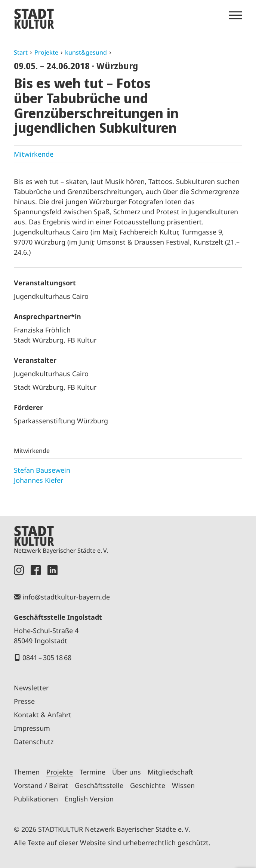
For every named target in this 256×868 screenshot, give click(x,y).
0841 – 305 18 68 (47, 657)
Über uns (127, 772)
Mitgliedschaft (170, 772)
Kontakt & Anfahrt (43, 715)
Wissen (183, 785)
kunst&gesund (86, 52)
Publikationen (36, 799)
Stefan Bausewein (42, 470)
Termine (92, 772)
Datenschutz (34, 742)
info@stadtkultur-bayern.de (66, 597)
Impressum (32, 728)
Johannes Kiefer (38, 480)
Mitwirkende (34, 154)
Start (21, 52)
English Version (89, 799)
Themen (27, 772)
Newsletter (31, 688)
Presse (24, 701)
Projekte (46, 52)
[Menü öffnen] (235, 15)
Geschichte (148, 785)
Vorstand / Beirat (41, 785)
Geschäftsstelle (99, 785)
